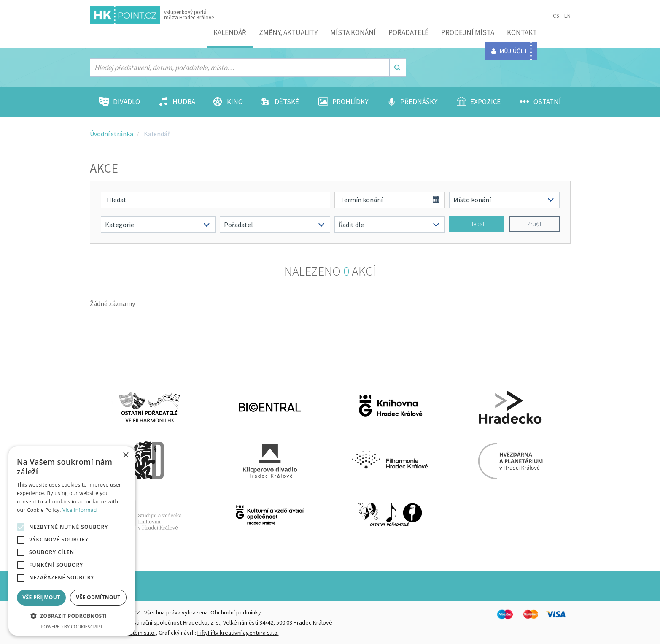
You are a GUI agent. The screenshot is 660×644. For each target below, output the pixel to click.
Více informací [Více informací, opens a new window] (80, 510)
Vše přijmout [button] (41, 597)
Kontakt (522, 32)
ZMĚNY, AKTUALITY (288, 32)
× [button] (125, 456)
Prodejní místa (468, 32)
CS (556, 16)
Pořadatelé (408, 32)
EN (567, 16)
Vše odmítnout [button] (98, 597)
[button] (72, 616)
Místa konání (353, 32)
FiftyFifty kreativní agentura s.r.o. (238, 633)
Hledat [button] (476, 224)
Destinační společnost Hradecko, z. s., (175, 622)
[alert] (72, 541)
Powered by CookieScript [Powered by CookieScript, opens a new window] (72, 626)
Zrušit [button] (534, 224)
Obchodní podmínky (236, 612)
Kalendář (230, 32)
